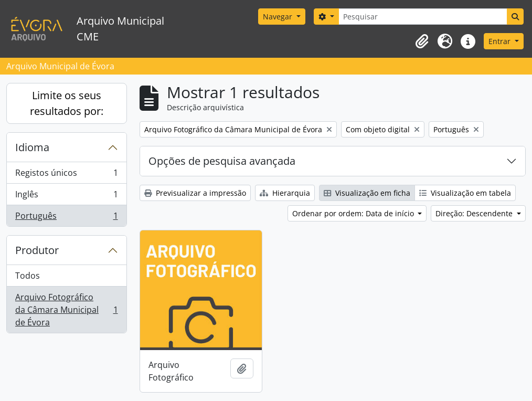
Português (66, 218)
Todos (28, 276)
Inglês (66, 197)
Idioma (32, 147)
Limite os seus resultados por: (67, 103)
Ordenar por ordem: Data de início (354, 213)
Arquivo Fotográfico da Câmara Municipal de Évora (66, 310)
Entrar (501, 41)
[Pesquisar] (423, 17)
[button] (422, 41)
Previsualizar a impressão (195, 193)
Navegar (279, 17)
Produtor (37, 250)
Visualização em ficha (367, 193)
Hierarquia (285, 193)
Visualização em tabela (465, 193)
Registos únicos (66, 175)
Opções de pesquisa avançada (222, 161)
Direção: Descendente (475, 213)
